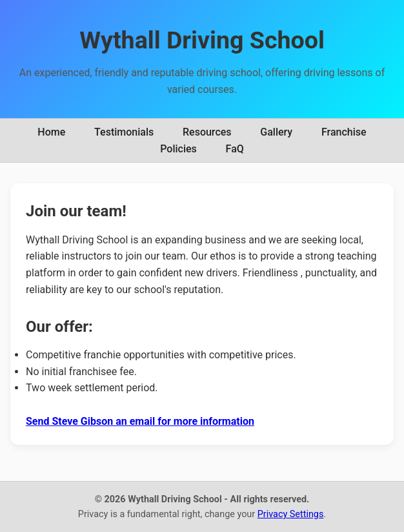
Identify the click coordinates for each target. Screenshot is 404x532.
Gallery (276, 132)
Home (51, 132)
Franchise (344, 132)
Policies (178, 149)
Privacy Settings (291, 514)
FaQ (235, 149)
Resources (207, 132)
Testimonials (124, 132)
